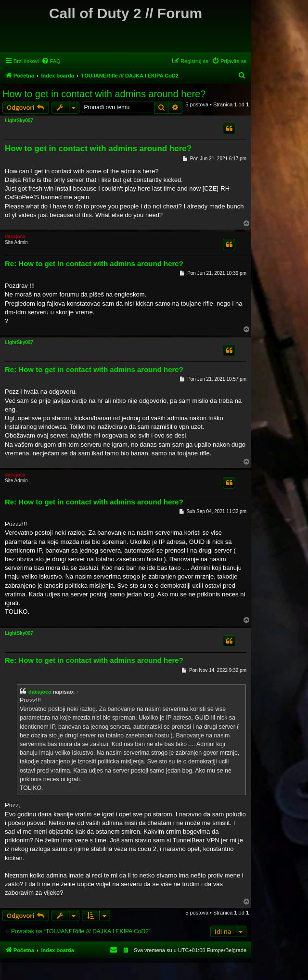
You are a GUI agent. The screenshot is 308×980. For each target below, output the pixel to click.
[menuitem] (51, 61)
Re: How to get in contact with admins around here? (94, 264)
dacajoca (15, 237)
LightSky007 (19, 121)
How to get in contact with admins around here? (104, 94)
